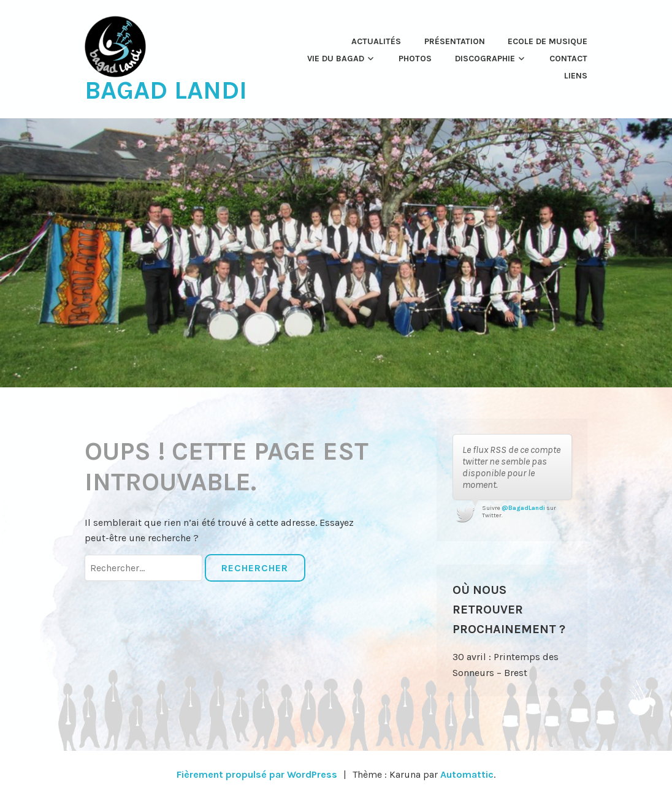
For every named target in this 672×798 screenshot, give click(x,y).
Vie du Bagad (336, 59)
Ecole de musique (548, 41)
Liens (576, 76)
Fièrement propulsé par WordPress (257, 774)
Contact (568, 59)
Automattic (467, 774)
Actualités (376, 41)
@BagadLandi (523, 508)
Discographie (485, 59)
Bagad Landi (166, 90)
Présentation (455, 41)
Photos (415, 59)
